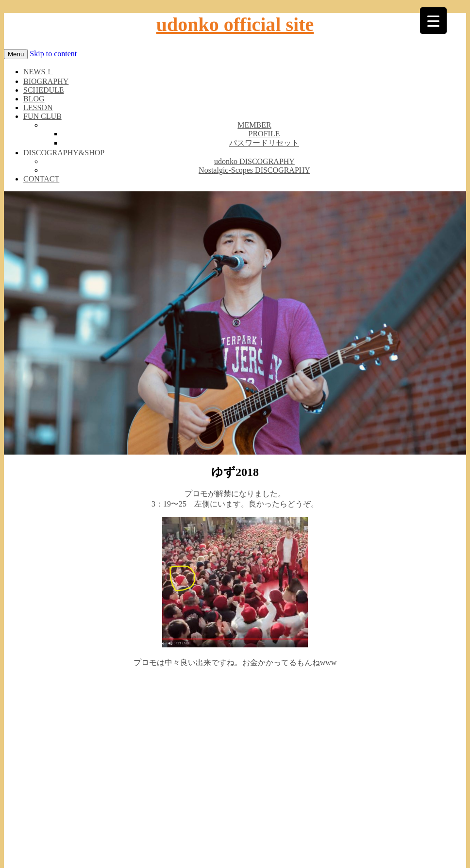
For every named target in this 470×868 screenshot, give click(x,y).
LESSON (38, 107)
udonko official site (235, 25)
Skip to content (53, 54)
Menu (16, 54)
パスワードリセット (264, 143)
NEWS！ (38, 72)
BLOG (34, 99)
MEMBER (254, 125)
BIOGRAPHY (46, 81)
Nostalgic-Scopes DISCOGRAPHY (254, 170)
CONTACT (41, 179)
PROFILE (264, 134)
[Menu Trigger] (433, 21)
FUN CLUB (42, 116)
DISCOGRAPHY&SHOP (64, 153)
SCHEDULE (44, 90)
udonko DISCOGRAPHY (254, 161)
